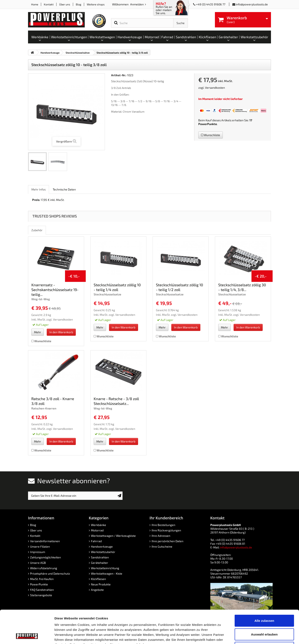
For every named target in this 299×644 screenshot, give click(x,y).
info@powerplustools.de (252, 4)
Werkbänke (99, 525)
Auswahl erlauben (264, 603)
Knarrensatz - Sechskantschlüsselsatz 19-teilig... (55, 290)
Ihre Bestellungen (163, 525)
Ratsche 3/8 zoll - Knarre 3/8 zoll (53, 401)
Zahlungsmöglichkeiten (45, 557)
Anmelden (137, 4)
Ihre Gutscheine (162, 546)
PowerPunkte (208, 124)
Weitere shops (96, 4)
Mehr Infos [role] (39, 189)
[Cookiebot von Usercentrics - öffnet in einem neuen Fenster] (27, 636)
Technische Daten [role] (64, 189)
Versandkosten (215, 88)
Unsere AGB (38, 563)
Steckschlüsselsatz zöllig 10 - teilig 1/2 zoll (180, 287)
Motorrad (97, 530)
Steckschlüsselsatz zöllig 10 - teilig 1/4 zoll (117, 287)
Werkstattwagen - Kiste (107, 573)
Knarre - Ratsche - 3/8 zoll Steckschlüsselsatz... (116, 401)
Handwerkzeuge (102, 546)
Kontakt (49, 4)
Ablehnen (264, 617)
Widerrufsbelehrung (44, 568)
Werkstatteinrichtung (105, 568)
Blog (78, 4)
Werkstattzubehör (103, 552)
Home (35, 4)
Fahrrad (96, 541)
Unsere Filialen (40, 546)
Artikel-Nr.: (119, 75)
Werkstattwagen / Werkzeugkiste (113, 536)
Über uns (65, 4)
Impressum (38, 552)
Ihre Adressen (161, 536)
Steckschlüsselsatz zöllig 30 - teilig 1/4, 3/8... (242, 287)
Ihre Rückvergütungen (166, 530)
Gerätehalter (100, 563)
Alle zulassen (264, 589)
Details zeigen (221, 636)
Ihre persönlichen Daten (167, 541)
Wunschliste (211, 135)
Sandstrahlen (100, 557)
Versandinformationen (45, 541)
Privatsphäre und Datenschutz (50, 573)
